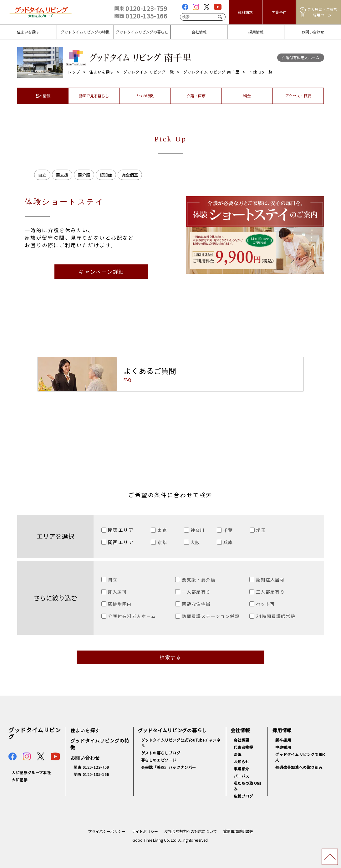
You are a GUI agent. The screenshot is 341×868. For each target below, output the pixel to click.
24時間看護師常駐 (276, 616)
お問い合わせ (85, 758)
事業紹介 (242, 769)
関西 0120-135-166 (91, 774)
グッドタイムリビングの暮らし (173, 730)
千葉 (228, 530)
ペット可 (266, 604)
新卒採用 (283, 740)
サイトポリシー (145, 831)
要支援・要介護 (199, 580)
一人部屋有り (196, 592)
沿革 (238, 754)
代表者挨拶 (244, 747)
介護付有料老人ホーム (132, 616)
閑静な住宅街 (196, 604)
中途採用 (283, 747)
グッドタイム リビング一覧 (149, 72)
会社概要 (242, 740)
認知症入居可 (270, 580)
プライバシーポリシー (107, 831)
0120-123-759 (141, 8)
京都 (162, 542)
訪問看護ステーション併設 (211, 616)
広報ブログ (244, 796)
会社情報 (240, 730)
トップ (74, 72)
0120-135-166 (141, 16)
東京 (162, 530)
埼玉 (261, 530)
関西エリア (121, 542)
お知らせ (242, 761)
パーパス (242, 776)
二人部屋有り (270, 592)
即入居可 (118, 592)
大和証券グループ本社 (31, 772)
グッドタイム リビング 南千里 (211, 72)
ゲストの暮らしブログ (161, 753)
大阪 (195, 542)
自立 (113, 580)
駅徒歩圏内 (120, 604)
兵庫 (228, 542)
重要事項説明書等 (238, 831)
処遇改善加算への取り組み (299, 767)
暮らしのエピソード (159, 760)
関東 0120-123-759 (91, 767)
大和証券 (19, 780)
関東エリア (121, 530)
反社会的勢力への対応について (191, 831)
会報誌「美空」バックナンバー (169, 767)
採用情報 (282, 730)
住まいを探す (102, 72)
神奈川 (198, 530)
